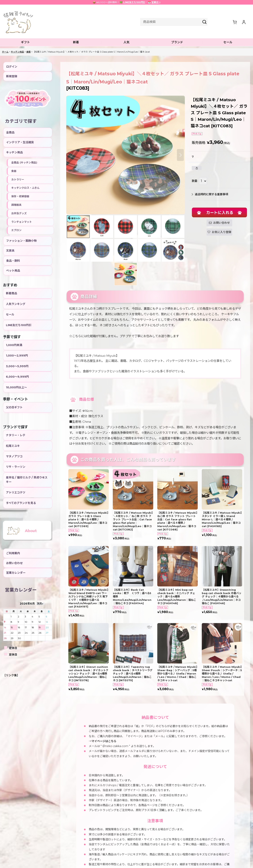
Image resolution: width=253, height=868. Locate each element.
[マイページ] (244, 22)
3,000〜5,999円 (17, 366)
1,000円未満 (14, 345)
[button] (25, 42)
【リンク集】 (11, 675)
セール (10, 314)
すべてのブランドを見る (21, 503)
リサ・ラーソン (16, 467)
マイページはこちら (104, 741)
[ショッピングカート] (235, 22)
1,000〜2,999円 (17, 356)
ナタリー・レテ (16, 435)
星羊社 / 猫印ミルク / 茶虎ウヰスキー (27, 480)
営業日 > (156, 2)
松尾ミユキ (13, 446)
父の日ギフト (14, 407)
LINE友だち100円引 (134, 2)
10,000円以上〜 (16, 387)
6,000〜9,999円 (17, 377)
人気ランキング (16, 304)
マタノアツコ (14, 456)
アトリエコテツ (16, 492)
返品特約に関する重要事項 (210, 194)
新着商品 (11, 293)
